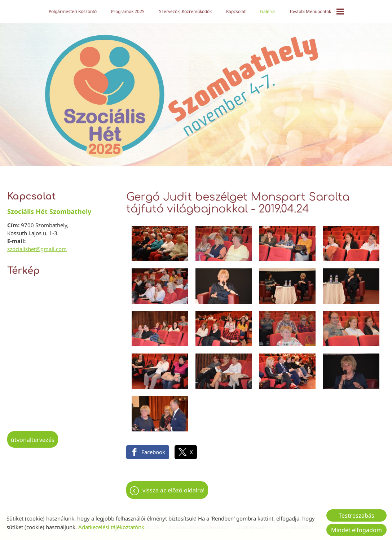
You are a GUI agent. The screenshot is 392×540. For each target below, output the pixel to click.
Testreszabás (356, 515)
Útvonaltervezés (33, 436)
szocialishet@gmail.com (37, 245)
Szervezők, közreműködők (185, 11)
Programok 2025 (128, 11)
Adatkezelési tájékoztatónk (111, 527)
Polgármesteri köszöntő (73, 11)
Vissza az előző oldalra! (173, 487)
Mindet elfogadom (356, 530)
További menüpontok (316, 12)
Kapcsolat (236, 11)
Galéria (267, 11)
